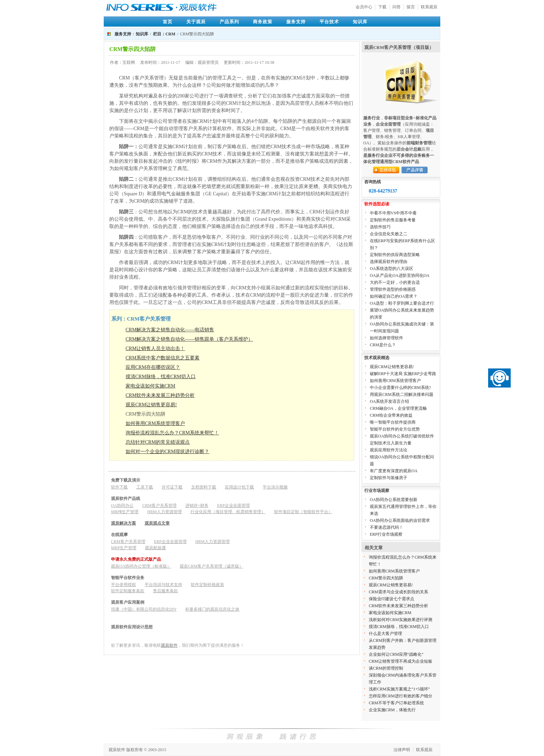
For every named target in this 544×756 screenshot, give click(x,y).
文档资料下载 (204, 487)
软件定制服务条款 (128, 591)
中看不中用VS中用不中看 (393, 213)
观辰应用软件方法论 (389, 450)
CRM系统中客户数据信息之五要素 (163, 358)
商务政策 (263, 22)
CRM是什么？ (383, 345)
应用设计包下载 (239, 487)
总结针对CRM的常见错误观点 (158, 442)
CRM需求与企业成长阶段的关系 (398, 592)
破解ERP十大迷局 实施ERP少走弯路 (403, 374)
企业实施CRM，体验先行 (392, 710)
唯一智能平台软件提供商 (393, 422)
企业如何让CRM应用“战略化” (396, 654)
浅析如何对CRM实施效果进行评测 (401, 620)
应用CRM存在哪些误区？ (153, 367)
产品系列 (229, 22)
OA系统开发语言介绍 (389, 401)
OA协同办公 (122, 506)
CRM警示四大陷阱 (386, 578)
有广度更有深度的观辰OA (394, 471)
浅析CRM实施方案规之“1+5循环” (399, 689)
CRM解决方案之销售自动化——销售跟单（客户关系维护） (189, 339)
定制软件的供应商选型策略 (395, 255)
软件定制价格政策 (207, 585)
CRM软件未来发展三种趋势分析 (160, 395)
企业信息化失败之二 (389, 234)
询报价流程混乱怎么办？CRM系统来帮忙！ (172, 433)
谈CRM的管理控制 (386, 668)
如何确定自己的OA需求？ (394, 296)
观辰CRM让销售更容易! (151, 405)
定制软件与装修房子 (389, 478)
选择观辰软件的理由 (389, 262)
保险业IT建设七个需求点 (392, 599)
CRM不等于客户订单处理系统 (396, 703)
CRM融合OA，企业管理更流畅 (398, 408)
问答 (397, 7)
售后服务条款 (165, 591)
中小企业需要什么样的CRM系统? (400, 388)
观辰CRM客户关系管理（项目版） (399, 47)
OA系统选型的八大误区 (392, 269)
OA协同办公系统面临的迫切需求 (400, 520)
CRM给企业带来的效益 (391, 415)
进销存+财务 (197, 506)
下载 (382, 7)
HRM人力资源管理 (164, 512)
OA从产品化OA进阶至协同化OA (400, 275)
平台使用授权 (124, 585)
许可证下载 (172, 487)
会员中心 (364, 7)
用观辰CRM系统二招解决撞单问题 (402, 394)
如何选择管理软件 (386, 338)
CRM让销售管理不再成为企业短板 (401, 661)
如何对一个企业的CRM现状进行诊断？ (167, 452)
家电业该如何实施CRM (150, 386)
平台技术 (329, 22)
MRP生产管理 (124, 548)
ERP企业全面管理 (233, 506)
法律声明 (402, 750)
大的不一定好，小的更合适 (395, 282)
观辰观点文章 (157, 523)
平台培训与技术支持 (163, 585)
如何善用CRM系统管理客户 (155, 423)
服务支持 (296, 22)
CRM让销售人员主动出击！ (155, 349)
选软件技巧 (380, 227)
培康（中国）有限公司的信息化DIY (144, 609)
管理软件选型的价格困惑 (393, 289)
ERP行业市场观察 (386, 534)
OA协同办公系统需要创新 (394, 500)
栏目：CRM (164, 34)
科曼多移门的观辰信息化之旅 (212, 609)
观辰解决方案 (124, 523)
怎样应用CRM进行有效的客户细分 (401, 696)
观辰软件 (169, 645)
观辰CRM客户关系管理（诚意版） (211, 566)
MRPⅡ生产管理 (125, 512)
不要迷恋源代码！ (386, 527)
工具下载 (145, 487)
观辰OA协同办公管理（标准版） (141, 566)
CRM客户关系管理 (159, 506)
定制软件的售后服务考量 (393, 220)
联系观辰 (429, 7)
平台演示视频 (275, 487)
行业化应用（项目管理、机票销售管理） (228, 512)
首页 (168, 22)
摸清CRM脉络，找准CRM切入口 (161, 377)
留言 (411, 7)
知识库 (360, 22)
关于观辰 (196, 22)
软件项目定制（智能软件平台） (303, 512)
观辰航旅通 (155, 548)
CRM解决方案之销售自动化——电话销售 (170, 330)
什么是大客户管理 (385, 634)
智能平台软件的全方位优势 (395, 429)
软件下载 (119, 487)
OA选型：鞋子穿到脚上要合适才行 (402, 303)
